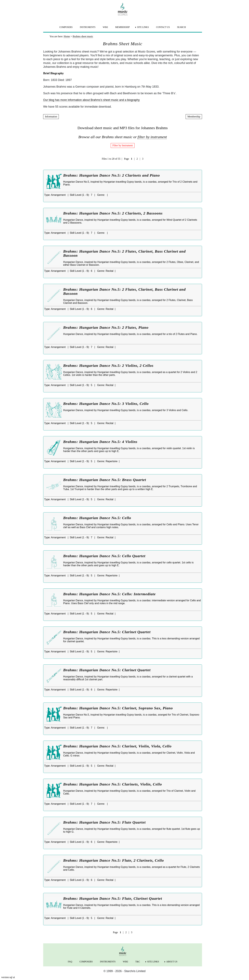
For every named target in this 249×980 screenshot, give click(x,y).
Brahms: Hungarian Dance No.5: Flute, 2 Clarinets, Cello (114, 860)
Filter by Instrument (123, 145)
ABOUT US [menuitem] (172, 962)
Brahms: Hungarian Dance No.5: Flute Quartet (104, 822)
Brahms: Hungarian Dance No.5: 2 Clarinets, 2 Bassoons (113, 213)
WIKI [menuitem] (105, 27)
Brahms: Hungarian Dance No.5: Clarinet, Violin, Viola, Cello (117, 746)
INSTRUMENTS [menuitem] (88, 27)
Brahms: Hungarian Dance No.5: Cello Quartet (104, 556)
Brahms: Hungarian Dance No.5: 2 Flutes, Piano (106, 327)
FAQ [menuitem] (70, 962)
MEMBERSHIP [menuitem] (123, 27)
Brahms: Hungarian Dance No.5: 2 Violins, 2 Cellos (108, 366)
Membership (194, 117)
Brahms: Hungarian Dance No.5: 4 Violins (100, 442)
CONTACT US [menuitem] (163, 27)
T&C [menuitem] (138, 962)
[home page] (123, 9)
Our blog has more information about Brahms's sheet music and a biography (91, 100)
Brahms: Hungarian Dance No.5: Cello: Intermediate (109, 594)
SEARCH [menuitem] (181, 27)
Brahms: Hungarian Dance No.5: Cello (97, 518)
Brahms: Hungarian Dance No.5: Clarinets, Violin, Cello (113, 784)
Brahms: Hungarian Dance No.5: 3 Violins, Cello (106, 404)
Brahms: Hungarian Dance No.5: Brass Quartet (105, 480)
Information (51, 117)
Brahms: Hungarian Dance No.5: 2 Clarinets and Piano (111, 175)
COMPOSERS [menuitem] (66, 27)
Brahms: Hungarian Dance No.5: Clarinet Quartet (107, 632)
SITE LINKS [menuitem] (143, 27)
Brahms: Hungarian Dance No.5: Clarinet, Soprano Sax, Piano (118, 708)
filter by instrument (152, 137)
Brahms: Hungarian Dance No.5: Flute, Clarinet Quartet (113, 898)
